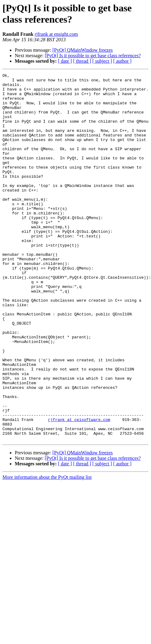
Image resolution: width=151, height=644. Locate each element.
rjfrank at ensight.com (56, 34)
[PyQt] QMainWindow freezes (83, 50)
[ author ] (122, 61)
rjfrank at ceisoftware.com (79, 489)
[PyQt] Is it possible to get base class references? (93, 56)
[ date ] (65, 61)
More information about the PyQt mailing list (47, 551)
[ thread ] (82, 61)
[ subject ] (102, 61)
